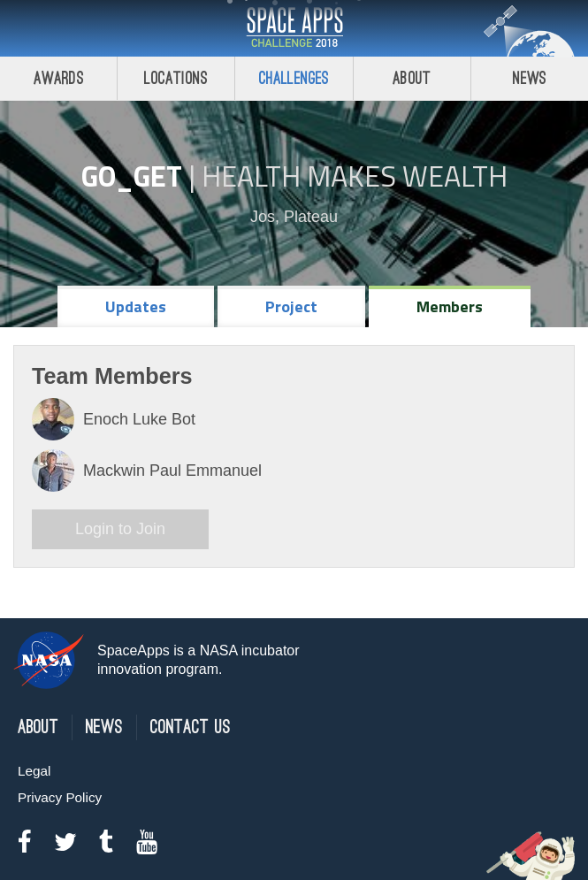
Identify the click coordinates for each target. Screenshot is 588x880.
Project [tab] (291, 306)
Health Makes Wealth (355, 176)
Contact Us (191, 727)
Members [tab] (450, 306)
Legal (34, 771)
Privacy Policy (60, 797)
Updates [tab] (136, 306)
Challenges (294, 78)
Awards (59, 78)
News (104, 727)
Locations (176, 78)
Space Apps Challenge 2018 (294, 28)
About (412, 78)
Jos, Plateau (294, 217)
